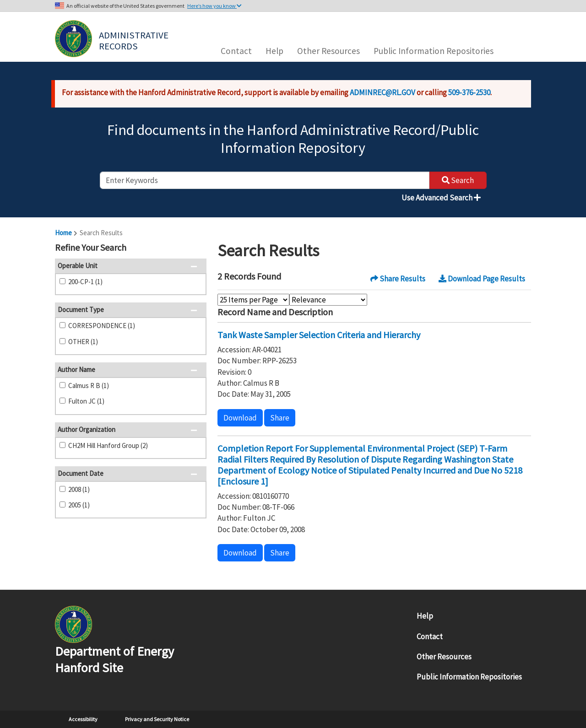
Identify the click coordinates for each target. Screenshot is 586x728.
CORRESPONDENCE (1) (102, 326)
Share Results (398, 279)
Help (274, 51)
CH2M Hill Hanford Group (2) (108, 445)
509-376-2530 (469, 92)
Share (280, 418)
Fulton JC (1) (86, 401)
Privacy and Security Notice (157, 719)
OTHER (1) (83, 342)
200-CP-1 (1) (85, 282)
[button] (197, 248)
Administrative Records (135, 40)
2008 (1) (79, 489)
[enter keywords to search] (265, 180)
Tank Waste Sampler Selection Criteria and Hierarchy (319, 335)
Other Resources (328, 51)
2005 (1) (79, 505)
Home (63, 233)
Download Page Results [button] (482, 279)
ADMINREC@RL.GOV (383, 92)
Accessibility (83, 719)
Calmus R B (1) (89, 386)
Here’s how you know (214, 6)
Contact (236, 51)
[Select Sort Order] (328, 300)
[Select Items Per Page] (253, 300)
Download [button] (240, 418)
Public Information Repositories (434, 51)
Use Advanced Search (441, 198)
